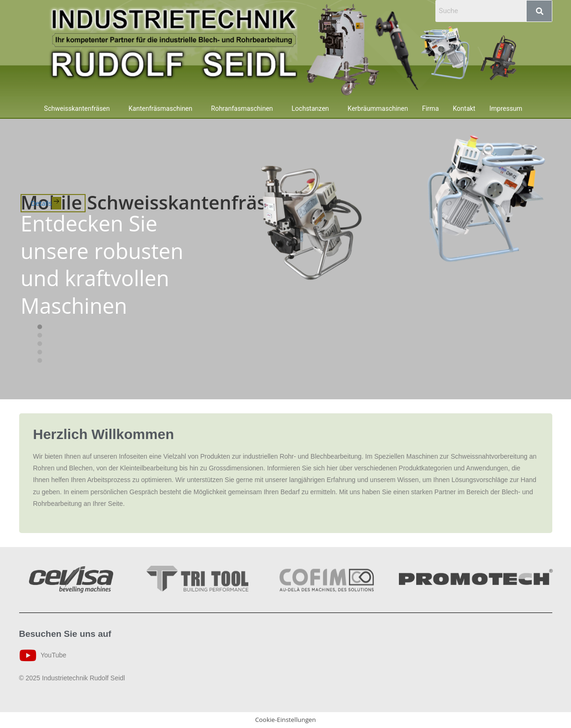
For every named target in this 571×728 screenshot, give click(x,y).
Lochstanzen (311, 108)
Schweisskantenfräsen (77, 108)
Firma (430, 108)
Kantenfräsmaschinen (161, 108)
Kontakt (464, 108)
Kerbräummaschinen (378, 108)
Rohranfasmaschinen (242, 108)
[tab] (40, 327)
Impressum (506, 108)
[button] (79, 108)
